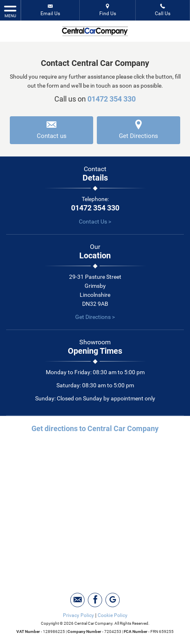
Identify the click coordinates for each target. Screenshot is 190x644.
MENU (10, 11)
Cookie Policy (113, 615)
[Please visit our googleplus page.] (113, 600)
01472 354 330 (112, 99)
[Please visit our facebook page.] (95, 600)
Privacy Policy (78, 615)
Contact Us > (95, 221)
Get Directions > (95, 317)
